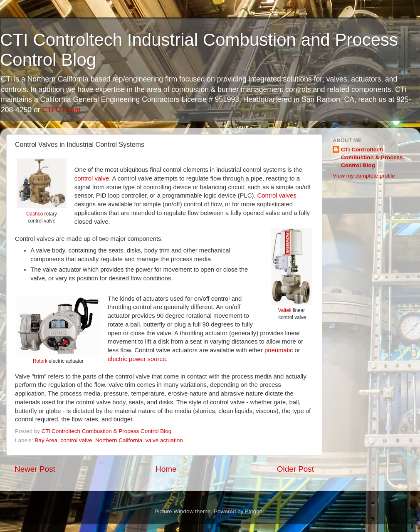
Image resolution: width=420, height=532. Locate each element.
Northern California (119, 440)
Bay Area (46, 440)
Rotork (40, 361)
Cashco (35, 214)
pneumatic (279, 350)
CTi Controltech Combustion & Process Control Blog (372, 157)
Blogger (254, 511)
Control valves (277, 195)
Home (166, 469)
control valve (92, 178)
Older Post (295, 469)
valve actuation (164, 440)
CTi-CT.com (61, 110)
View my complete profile (364, 176)
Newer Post (35, 469)
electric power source (137, 359)
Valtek (285, 310)
